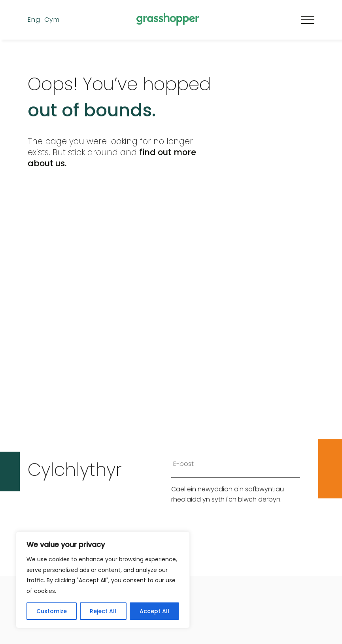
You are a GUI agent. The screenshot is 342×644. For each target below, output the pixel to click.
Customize (52, 611)
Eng (34, 20)
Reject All (103, 611)
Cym (52, 20)
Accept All (154, 611)
